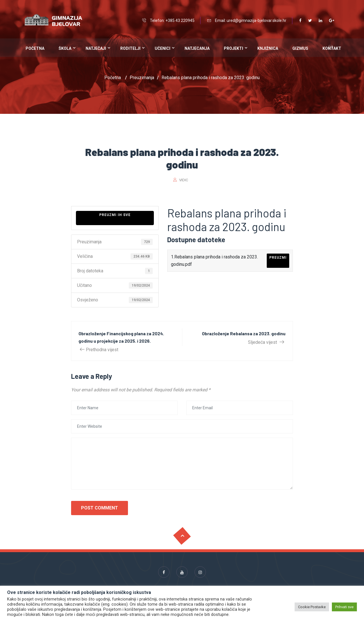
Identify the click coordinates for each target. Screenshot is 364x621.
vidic (184, 180)
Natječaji (96, 48)
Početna (35, 48)
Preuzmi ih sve (115, 215)
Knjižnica (268, 48)
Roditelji (130, 48)
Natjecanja (197, 48)
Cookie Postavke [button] (312, 607)
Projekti (233, 48)
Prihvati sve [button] (344, 607)
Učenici (163, 48)
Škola (65, 48)
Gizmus (300, 48)
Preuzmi (278, 258)
